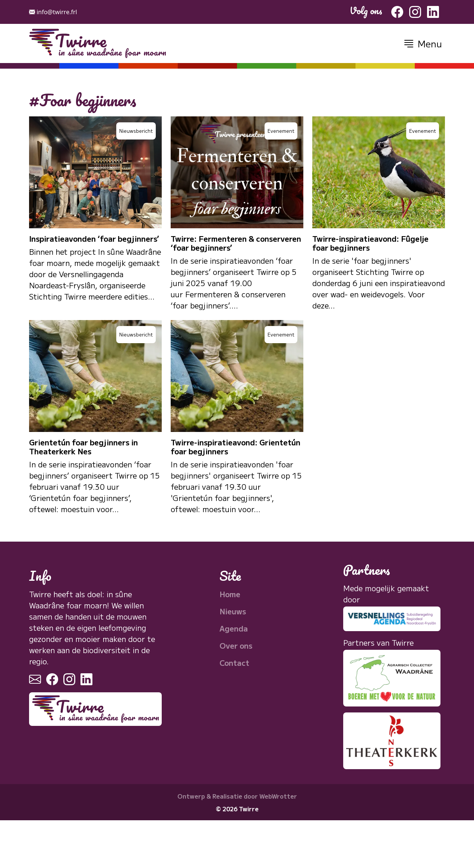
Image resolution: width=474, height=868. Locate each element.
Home (230, 594)
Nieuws (233, 611)
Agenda (234, 628)
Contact (234, 663)
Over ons (236, 645)
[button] (422, 43)
